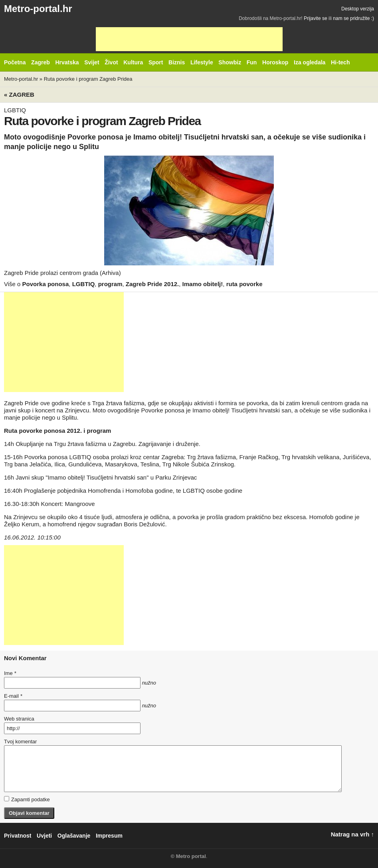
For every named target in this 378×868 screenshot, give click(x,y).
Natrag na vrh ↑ (352, 834)
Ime (10, 673)
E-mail (13, 696)
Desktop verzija (358, 9)
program (110, 284)
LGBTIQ (84, 284)
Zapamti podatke (27, 799)
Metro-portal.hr (38, 9)
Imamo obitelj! (203, 284)
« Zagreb (19, 95)
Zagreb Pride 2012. (152, 284)
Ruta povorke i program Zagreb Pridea (88, 79)
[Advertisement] (189, 39)
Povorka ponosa (46, 284)
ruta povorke (244, 284)
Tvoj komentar (20, 742)
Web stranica (19, 719)
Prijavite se (316, 18)
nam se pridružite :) (353, 18)
